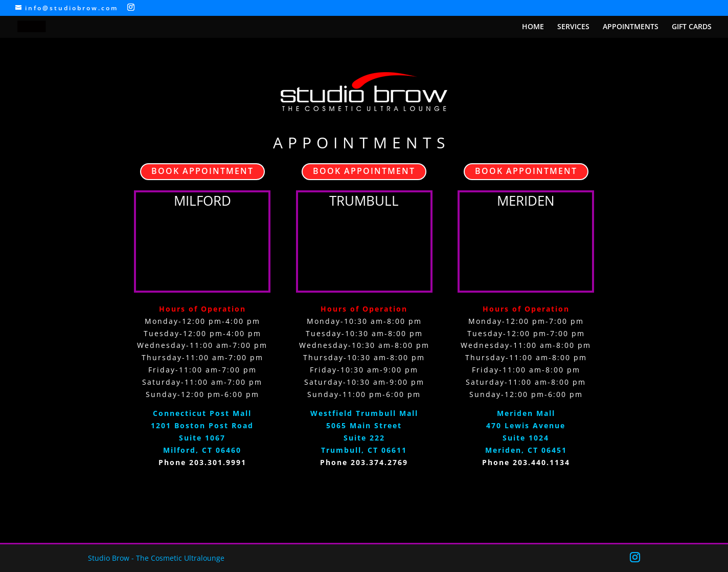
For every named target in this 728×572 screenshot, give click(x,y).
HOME (533, 27)
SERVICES (573, 27)
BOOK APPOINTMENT (202, 171)
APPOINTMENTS (631, 27)
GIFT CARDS (692, 27)
